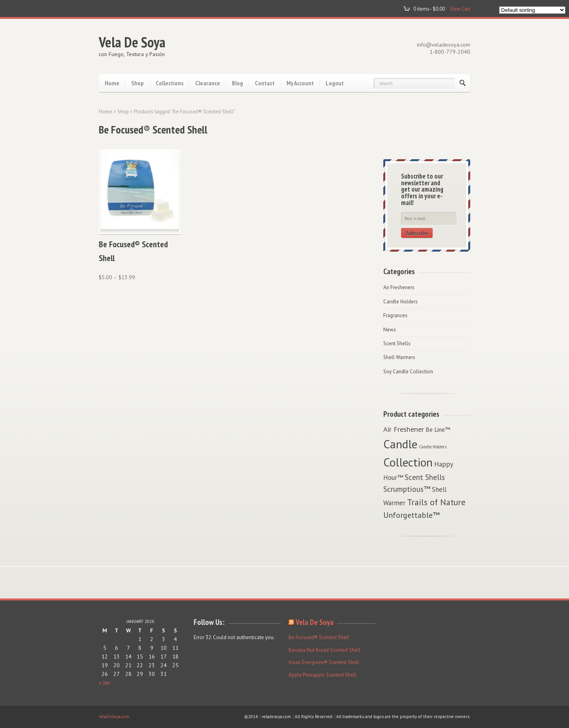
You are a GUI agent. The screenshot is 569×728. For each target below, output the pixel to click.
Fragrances (395, 315)
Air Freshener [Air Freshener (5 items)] (404, 429)
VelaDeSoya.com (114, 717)
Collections (170, 83)
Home (112, 83)
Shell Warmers (399, 357)
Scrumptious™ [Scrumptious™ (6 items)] (407, 489)
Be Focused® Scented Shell (319, 637)
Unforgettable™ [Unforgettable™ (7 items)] (412, 515)
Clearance (208, 83)
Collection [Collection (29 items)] (408, 462)
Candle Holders (400, 302)
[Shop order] (532, 10)
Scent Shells (397, 343)
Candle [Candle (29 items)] (400, 444)
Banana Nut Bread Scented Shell (324, 650)
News (390, 330)
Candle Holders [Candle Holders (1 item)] (433, 447)
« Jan (105, 683)
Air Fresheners (399, 287)
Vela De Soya (132, 42)
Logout (335, 83)
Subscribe (417, 233)
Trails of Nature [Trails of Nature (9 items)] (436, 502)
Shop (138, 83)
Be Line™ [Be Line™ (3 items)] (438, 429)
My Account (300, 83)
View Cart (460, 9)
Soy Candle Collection (408, 372)
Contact (265, 83)
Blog (237, 83)
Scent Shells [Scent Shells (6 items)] (425, 477)
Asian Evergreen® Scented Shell (324, 662)
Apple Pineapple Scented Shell (322, 675)
